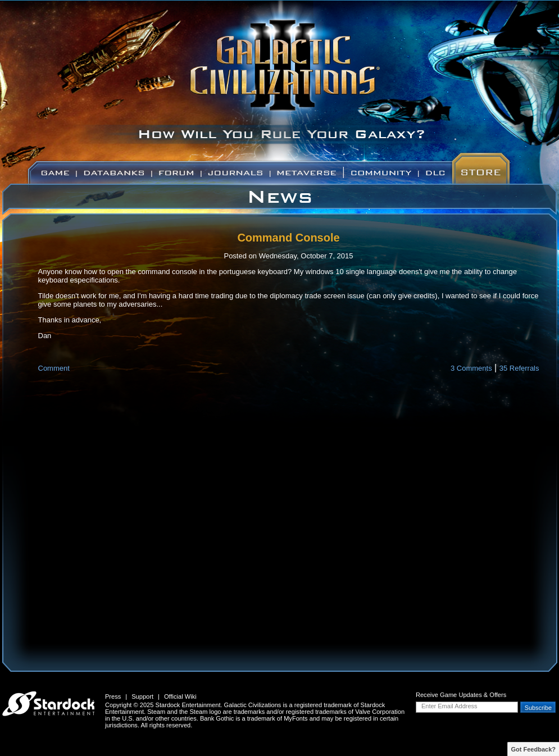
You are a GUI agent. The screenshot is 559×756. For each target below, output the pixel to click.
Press (113, 696)
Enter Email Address (449, 706)
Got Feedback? (533, 749)
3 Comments (471, 368)
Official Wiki (180, 696)
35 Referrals (519, 368)
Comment (54, 368)
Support (142, 696)
